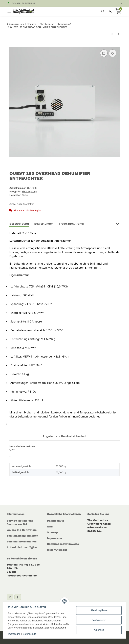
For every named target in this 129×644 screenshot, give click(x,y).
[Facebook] (18, 597)
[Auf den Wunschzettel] (113, 53)
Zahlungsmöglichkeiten (23, 536)
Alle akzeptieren (99, 610)
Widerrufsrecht (57, 550)
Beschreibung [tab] (19, 224)
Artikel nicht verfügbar (22, 547)
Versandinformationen (22, 542)
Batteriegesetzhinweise (63, 544)
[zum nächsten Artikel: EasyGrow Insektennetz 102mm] (119, 34)
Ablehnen (99, 630)
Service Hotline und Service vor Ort (20, 522)
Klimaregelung (29, 192)
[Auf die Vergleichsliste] (104, 53)
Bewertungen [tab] (44, 224)
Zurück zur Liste (17, 24)
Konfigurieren (99, 620)
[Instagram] (10, 597)
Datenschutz (55, 521)
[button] (117, 224)
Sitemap (52, 532)
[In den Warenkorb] (12, 45)
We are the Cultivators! (22, 530)
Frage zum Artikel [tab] (71, 224)
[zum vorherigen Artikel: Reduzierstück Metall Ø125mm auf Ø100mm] (112, 34)
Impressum (54, 538)
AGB (50, 527)
